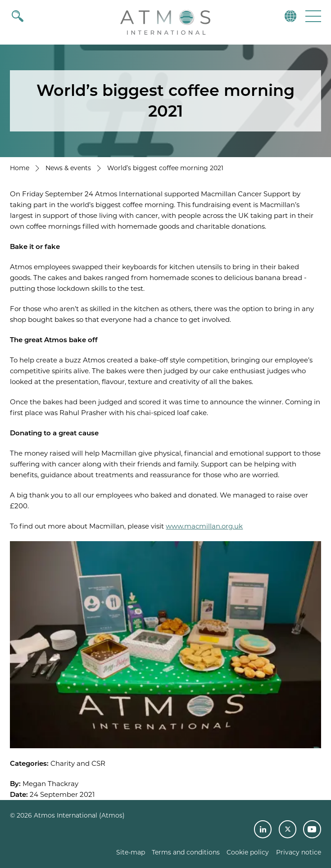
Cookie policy (248, 852)
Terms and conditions (186, 852)
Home (20, 168)
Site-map (131, 852)
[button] (312, 16)
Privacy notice (299, 852)
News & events (68, 168)
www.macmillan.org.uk (204, 526)
